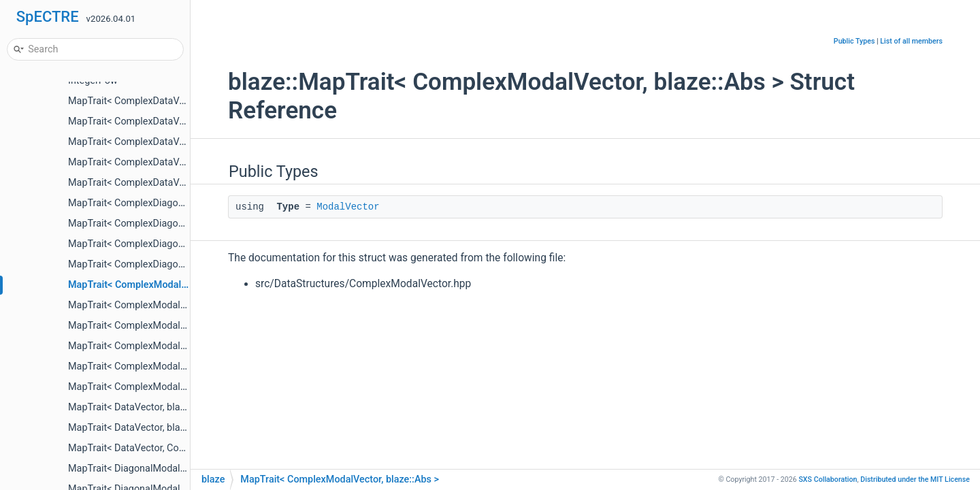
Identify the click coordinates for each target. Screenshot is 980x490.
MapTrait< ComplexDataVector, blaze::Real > (164, 142)
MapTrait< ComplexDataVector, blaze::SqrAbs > (170, 162)
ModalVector (348, 207)
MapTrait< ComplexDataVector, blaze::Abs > (163, 101)
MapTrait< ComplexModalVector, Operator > (163, 387)
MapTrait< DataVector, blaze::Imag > (146, 407)
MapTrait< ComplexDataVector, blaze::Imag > (165, 121)
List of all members (911, 41)
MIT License (915, 479)
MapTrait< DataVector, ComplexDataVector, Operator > (185, 448)
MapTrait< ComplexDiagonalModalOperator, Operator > (187, 264)
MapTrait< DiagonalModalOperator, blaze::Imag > (174, 469)
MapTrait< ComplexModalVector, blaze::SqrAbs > (174, 346)
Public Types (854, 41)
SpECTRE (48, 17)
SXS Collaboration (828, 479)
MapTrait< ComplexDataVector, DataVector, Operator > (185, 183)
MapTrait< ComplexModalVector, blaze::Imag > (169, 305)
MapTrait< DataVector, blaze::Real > (145, 428)
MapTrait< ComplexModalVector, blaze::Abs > (168, 285)
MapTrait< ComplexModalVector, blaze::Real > (167, 326)
